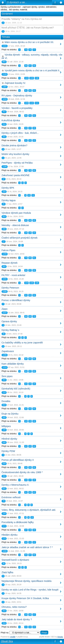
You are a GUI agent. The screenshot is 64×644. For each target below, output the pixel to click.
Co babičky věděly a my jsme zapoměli (22, 343)
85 (30, 359)
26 (26, 480)
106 (37, 283)
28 (26, 421)
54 (26, 467)
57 (30, 66)
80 (34, 170)
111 (37, 103)
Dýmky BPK (8, 188)
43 (26, 220)
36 (26, 128)
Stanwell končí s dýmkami (15, 560)
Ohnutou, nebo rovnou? (14, 607)
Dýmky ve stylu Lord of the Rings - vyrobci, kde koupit (30, 590)
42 (26, 409)
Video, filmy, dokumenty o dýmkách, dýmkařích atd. (29, 510)
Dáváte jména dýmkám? (14, 145)
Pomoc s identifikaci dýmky (16, 300)
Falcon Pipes (8, 250)
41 (26, 492)
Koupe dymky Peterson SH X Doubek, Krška (25, 598)
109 (26, 103)
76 (30, 50)
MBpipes (6, 426)
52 (34, 115)
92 (30, 90)
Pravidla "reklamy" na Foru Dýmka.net (22, 19)
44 (30, 220)
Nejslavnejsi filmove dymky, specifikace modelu (27, 581)
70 (34, 316)
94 (34, 295)
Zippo (5, 309)
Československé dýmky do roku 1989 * (22, 472)
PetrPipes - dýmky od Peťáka (17, 163)
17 (34, 615)
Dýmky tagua (9, 200)
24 (34, 384)
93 (34, 90)
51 (30, 115)
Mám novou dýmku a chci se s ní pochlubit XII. (29, 42)
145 (32, 78)
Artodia (60, 637)
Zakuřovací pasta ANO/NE (16, 175)
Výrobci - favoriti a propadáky (17, 108)
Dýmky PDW (8, 451)
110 (32, 103)
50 (26, 115)
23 (34, 140)
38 (34, 128)
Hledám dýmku (9, 535)
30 (34, 421)
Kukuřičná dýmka (11, 120)
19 (30, 233)
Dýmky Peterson (10, 288)
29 (30, 421)
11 (33, 195)
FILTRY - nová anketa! (13, 275)
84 (26, 359)
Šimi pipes (7, 376)
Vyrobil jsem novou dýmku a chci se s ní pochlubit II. (32, 70)
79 (30, 170)
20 (34, 233)
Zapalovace (8, 351)
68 (26, 316)
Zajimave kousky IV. (15, 83)
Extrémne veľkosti (11, 497)
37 (30, 128)
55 (30, 467)
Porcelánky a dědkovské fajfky (18, 522)
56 (26, 66)
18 (26, 233)
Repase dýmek (9, 263)
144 (26, 78)
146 (37, 78)
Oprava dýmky (9, 321)
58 (34, 66)
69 (30, 316)
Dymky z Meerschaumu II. (15, 485)
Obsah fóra (7, 641)
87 (30, 371)
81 (34, 258)
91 (26, 90)
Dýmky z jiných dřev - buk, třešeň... (20, 133)
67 (30, 555)
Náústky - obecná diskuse (15, 225)
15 (26, 615)
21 (26, 140)
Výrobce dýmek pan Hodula (16, 213)
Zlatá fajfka (7, 572)
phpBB (13, 637)
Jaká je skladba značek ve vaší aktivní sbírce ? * (27, 547)
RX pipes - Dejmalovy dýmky (17, 96)
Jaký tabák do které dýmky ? (17, 619)
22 (30, 140)
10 (29, 195)
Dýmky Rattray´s (10, 330)
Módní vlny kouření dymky (15, 154)
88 (34, 371)
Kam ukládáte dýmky (13, 364)
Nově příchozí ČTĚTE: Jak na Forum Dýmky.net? (28, 28)
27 (30, 480)
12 (34, 542)
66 (26, 555)
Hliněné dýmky (9, 439)
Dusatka (6, 401)
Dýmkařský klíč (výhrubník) (16, 389)
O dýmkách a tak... (17, 2)
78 (26, 170)
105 (32, 283)
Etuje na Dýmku (10, 414)
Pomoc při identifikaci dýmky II (18, 460)
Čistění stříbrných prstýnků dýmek (20, 238)
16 (30, 615)
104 (26, 283)
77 (34, 50)
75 (26, 50)
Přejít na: (5, 633)
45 (34, 220)
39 (34, 530)
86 (34, 359)
